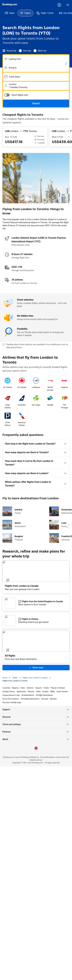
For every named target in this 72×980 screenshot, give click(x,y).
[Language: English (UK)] (36, 738)
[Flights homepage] (10, 5)
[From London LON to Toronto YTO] (25, 131)
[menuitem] (10, 13)
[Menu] (68, 5)
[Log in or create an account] (59, 5)
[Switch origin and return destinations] (66, 63)
